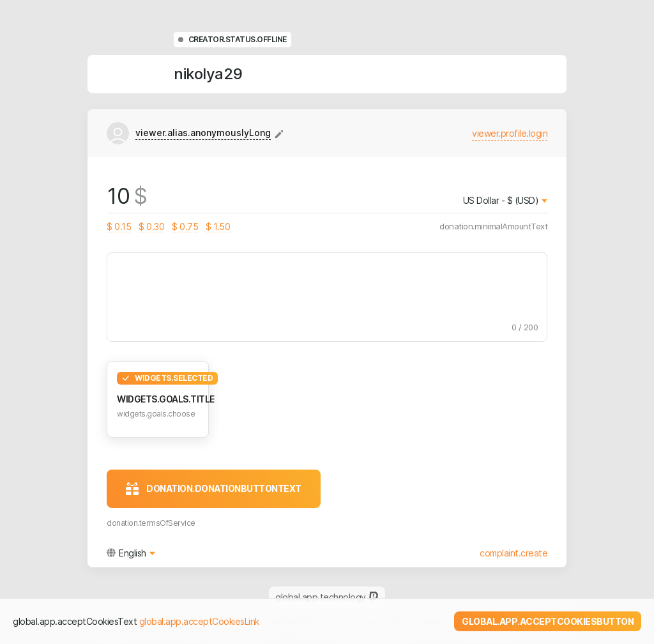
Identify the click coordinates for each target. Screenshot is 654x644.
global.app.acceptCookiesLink (199, 621)
